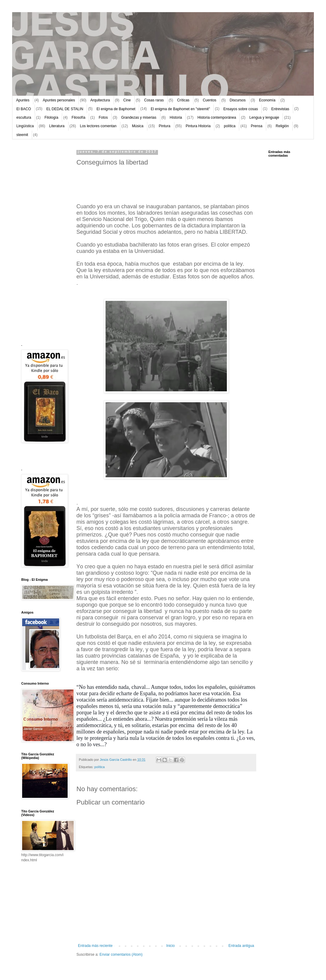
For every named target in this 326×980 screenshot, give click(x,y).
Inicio (170, 946)
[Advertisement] (39, 241)
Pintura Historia (198, 126)
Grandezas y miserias (139, 117)
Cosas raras (154, 100)
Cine (127, 100)
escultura (24, 117)
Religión (282, 126)
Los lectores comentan (98, 126)
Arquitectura (100, 100)
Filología (51, 117)
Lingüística (25, 126)
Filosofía (78, 117)
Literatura (57, 126)
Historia (176, 117)
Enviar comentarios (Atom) (121, 954)
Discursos (238, 100)
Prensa (257, 126)
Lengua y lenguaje (264, 117)
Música (138, 126)
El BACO (24, 109)
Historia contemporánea (217, 117)
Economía (267, 100)
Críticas (183, 100)
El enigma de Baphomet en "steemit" (180, 109)
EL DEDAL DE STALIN (65, 109)
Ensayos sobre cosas (240, 109)
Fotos (103, 117)
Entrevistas (280, 109)
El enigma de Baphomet (116, 109)
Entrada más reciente (95, 946)
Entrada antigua (241, 946)
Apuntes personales (59, 100)
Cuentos (210, 100)
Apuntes (23, 100)
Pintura (165, 126)
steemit (22, 135)
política (230, 126)
